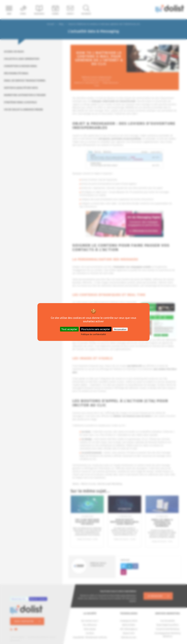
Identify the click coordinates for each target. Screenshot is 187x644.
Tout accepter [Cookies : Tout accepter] (69, 329)
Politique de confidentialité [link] (93, 334)
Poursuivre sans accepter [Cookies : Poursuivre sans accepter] (96, 329)
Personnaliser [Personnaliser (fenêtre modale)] (120, 329)
